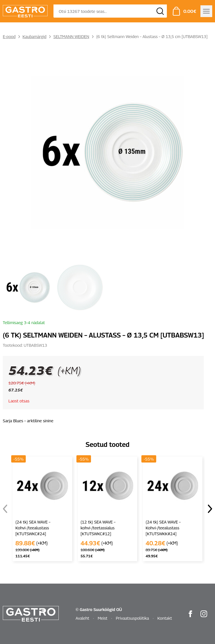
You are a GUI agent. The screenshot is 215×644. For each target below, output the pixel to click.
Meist (103, 618)
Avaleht (82, 618)
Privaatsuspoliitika (133, 618)
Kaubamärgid (35, 36)
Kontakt (165, 618)
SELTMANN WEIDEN (71, 36)
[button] (210, 509)
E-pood (9, 36)
